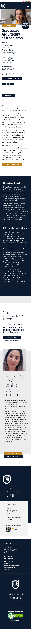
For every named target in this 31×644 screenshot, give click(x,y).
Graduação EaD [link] (8, 548)
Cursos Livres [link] (7, 552)
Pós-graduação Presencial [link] (11, 549)
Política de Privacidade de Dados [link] (16, 604)
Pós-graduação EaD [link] (9, 551)
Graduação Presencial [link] (9, 546)
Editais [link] (9, 509)
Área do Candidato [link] (12, 510)
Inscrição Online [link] (12, 507)
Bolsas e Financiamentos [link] (14, 512)
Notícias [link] (10, 513)
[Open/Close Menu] (28, 5)
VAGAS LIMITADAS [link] (13, 457)
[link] (3, 6)
